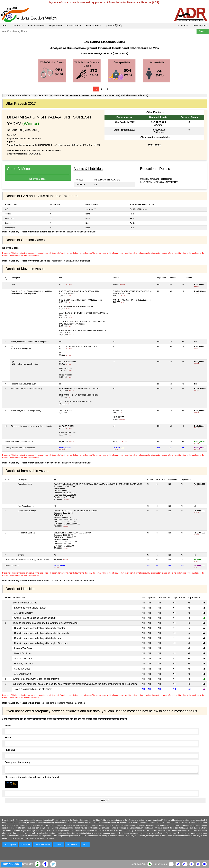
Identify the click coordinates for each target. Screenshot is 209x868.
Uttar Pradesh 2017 (24, 95)
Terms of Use (72, 844)
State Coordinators (43, 844)
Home (5, 25)
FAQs (85, 844)
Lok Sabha (18, 25)
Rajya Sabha (56, 25)
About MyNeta (200, 25)
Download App (138, 864)
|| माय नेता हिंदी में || (114, 25)
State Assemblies (36, 25)
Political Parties (74, 25)
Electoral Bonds (94, 25)
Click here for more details (155, 137)
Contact (59, 844)
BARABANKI (43, 95)
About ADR (183, 25)
